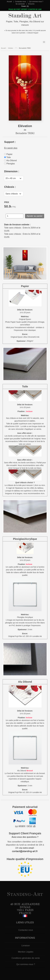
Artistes (11, 48)
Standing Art (25, 16)
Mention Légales (26, 952)
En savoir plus (11, 148)
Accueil (9, 2)
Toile (7, 157)
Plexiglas (9, 164)
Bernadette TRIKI (25, 48)
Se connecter (20, 4)
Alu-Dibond (10, 160)
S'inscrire (31, 4)
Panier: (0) (25, 6)
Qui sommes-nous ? (36, 2)
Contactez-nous (20, 2)
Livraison (26, 946)
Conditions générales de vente (26, 958)
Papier (8, 154)
